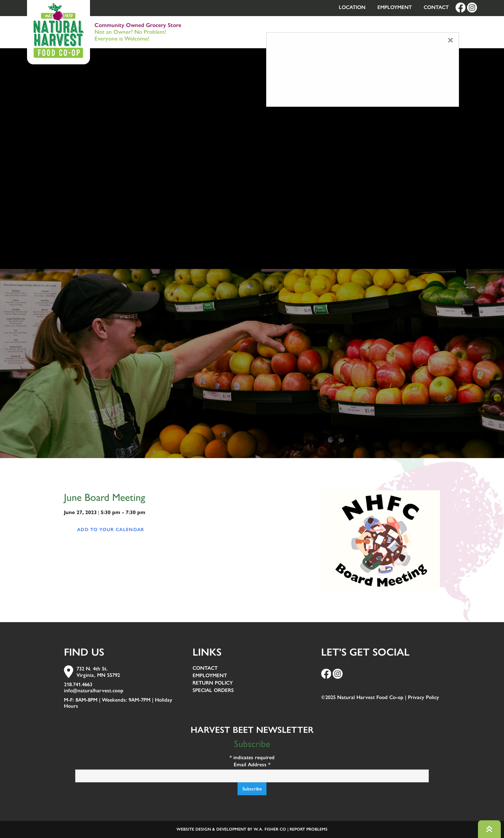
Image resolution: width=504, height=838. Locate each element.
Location (352, 7)
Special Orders (213, 691)
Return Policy (213, 683)
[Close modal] (450, 40)
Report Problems (309, 829)
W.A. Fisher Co (270, 829)
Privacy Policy (423, 697)
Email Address (252, 764)
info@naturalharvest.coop (94, 691)
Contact (436, 7)
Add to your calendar (111, 530)
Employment (395, 7)
